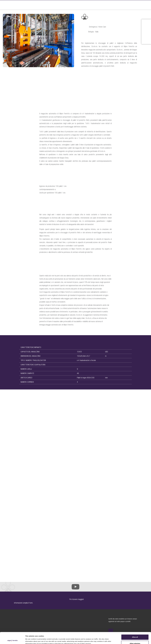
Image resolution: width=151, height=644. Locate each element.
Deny (135, 639)
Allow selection (135, 633)
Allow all (135, 626)
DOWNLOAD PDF (91, 75)
